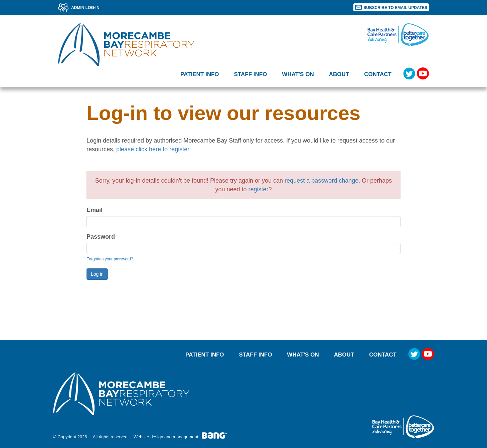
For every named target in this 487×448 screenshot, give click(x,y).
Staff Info (256, 355)
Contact (378, 74)
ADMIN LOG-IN (79, 8)
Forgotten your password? (110, 259)
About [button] (339, 74)
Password (101, 237)
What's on (298, 74)
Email (95, 210)
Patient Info (205, 355)
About (344, 355)
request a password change (321, 181)
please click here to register (153, 149)
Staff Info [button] (251, 74)
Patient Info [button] (200, 74)
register (259, 189)
